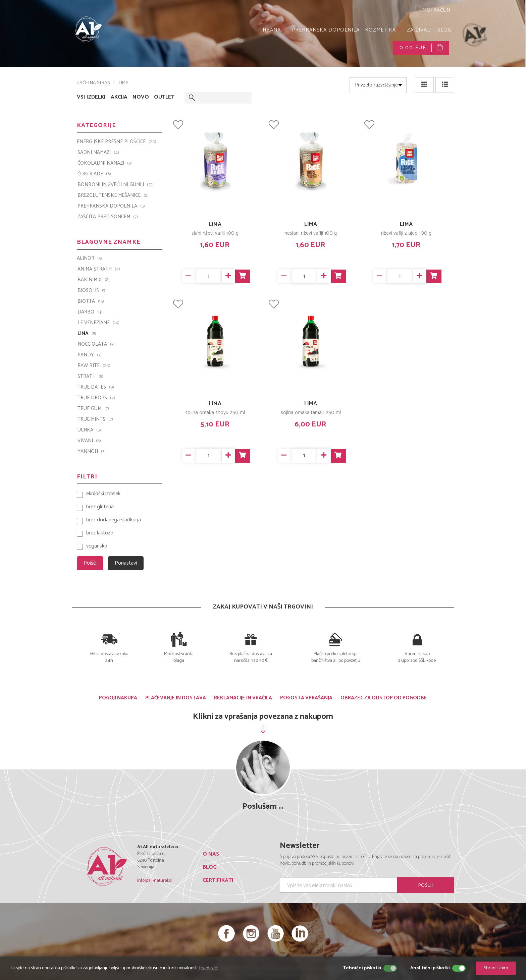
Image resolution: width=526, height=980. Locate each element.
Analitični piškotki (430, 968)
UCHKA (89, 430)
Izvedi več (208, 968)
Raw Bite (94, 366)
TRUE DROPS (96, 398)
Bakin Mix (94, 280)
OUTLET (164, 97)
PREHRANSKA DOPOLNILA (326, 30)
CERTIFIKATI (218, 880)
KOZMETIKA (383, 30)
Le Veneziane (98, 323)
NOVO (141, 97)
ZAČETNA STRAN (94, 83)
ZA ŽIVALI (419, 30)
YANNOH (92, 452)
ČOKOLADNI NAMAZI (105, 163)
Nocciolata (96, 344)
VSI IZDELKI (91, 97)
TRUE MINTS (95, 419)
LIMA (215, 224)
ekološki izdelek (103, 494)
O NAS (211, 854)
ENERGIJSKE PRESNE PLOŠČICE (117, 142)
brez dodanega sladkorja (114, 520)
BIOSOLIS (92, 291)
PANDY (90, 355)
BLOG (444, 30)
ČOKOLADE (94, 174)
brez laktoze (100, 533)
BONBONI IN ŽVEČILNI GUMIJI (116, 185)
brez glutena (100, 507)
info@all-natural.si (154, 881)
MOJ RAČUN (436, 10)
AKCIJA (119, 97)
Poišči (90, 563)
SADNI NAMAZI (98, 153)
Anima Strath (99, 269)
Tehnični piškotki (362, 968)
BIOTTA (91, 301)
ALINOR (89, 258)
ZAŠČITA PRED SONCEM (108, 217)
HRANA (275, 30)
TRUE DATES (96, 387)
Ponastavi (126, 563)
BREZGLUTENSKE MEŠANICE (113, 195)
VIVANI (89, 441)
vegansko (97, 546)
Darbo (90, 312)
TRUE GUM (93, 409)
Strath (90, 377)
